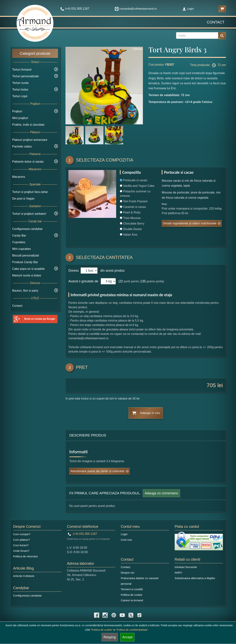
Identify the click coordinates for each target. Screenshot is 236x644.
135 (143, 281)
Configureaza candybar (27, 229)
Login (188, 9)
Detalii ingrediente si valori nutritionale (190, 223)
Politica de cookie (132, 595)
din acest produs (112, 271)
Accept (127, 637)
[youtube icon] (122, 615)
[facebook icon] (97, 615)
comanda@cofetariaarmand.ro (136, 9)
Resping (110, 637)
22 (121, 281)
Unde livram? (21, 551)
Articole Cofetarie (24, 576)
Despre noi (127, 573)
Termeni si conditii (132, 589)
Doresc (74, 271)
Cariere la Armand (132, 600)
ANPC (178, 573)
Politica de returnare (25, 556)
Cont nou (126, 540)
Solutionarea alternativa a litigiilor (195, 578)
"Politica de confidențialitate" (132, 630)
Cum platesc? (22, 540)
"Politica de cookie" (102, 630)
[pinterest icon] (114, 615)
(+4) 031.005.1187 (83, 534)
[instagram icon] (105, 615)
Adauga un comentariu (161, 493)
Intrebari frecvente (186, 567)
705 (211, 385)
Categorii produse (35, 53)
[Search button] (222, 36)
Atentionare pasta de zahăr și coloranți (97, 471)
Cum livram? (21, 545)
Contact (216, 22)
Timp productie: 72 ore (208, 65)
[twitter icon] (131, 615)
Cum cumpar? (22, 534)
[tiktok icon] (139, 615)
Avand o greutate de (83, 281)
